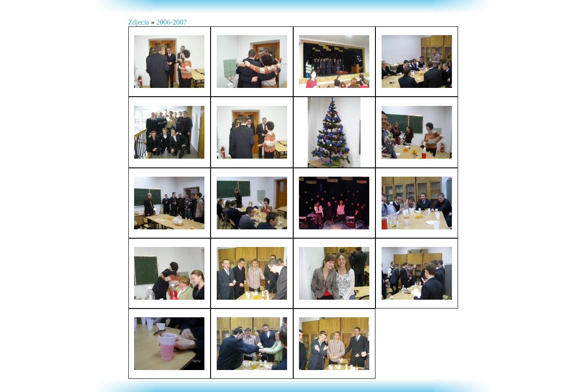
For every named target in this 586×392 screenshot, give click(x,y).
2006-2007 (171, 22)
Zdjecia (140, 22)
